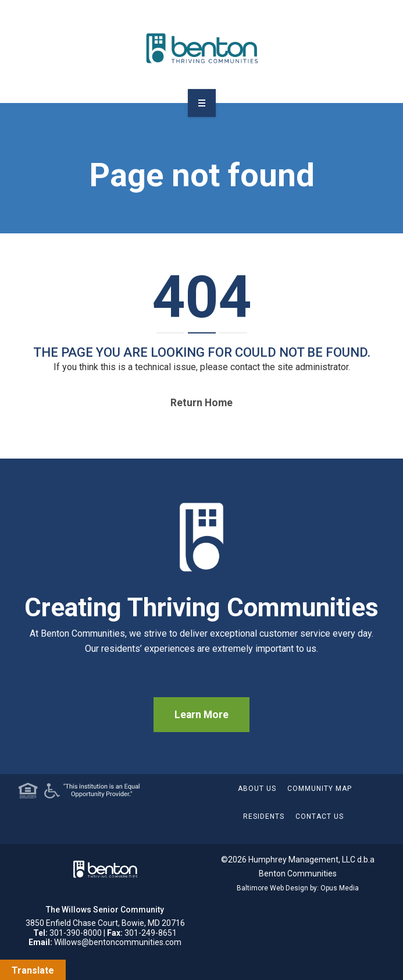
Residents (264, 816)
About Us (257, 789)
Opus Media (340, 888)
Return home (201, 403)
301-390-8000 (76, 933)
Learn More (201, 715)
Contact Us (320, 816)
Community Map (320, 789)
